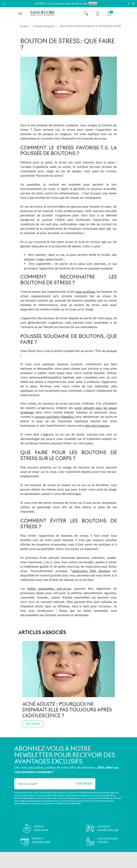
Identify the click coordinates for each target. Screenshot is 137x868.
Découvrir (33, 724)
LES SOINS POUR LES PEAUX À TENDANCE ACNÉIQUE (93, 26)
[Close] (133, 4)
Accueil (24, 26)
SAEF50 (93, 4)
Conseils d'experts (44, 26)
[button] (86, 13)
